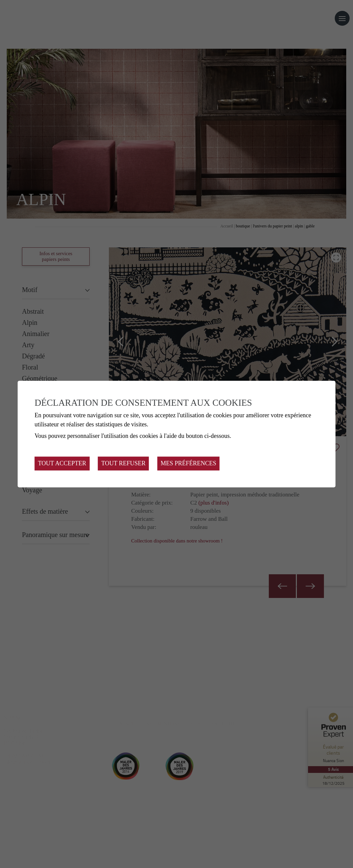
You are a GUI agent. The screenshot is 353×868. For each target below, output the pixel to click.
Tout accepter (62, 463)
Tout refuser (124, 463)
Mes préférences (189, 463)
